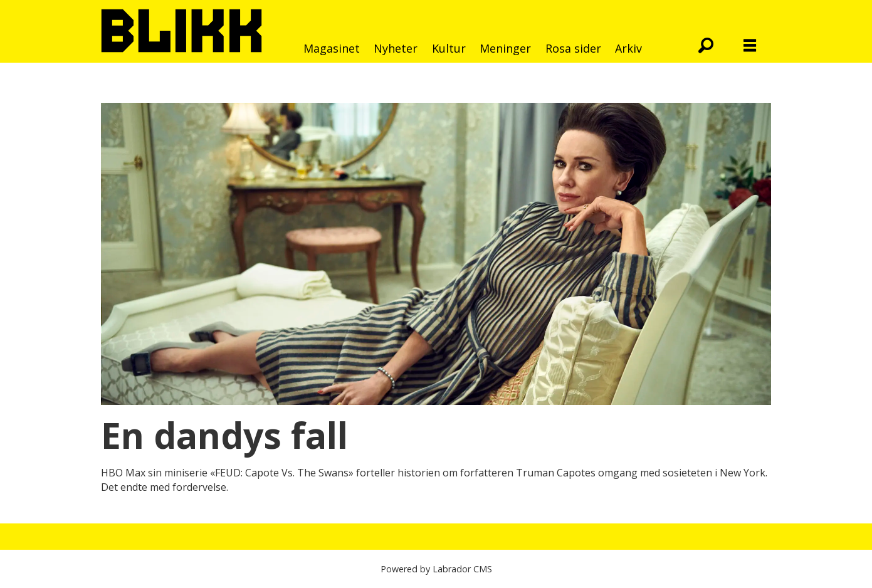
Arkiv (628, 48)
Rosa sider (573, 48)
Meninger (505, 48)
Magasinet (332, 48)
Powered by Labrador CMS (436, 569)
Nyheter (396, 48)
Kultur (449, 48)
